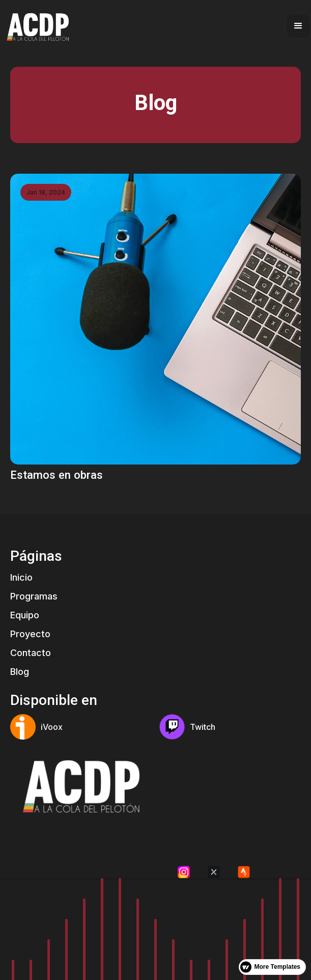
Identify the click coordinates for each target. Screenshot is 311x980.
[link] (155, 328)
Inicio (21, 577)
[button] (298, 26)
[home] (37, 26)
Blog (20, 672)
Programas (34, 596)
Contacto (31, 653)
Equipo (25, 615)
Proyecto (30, 634)
